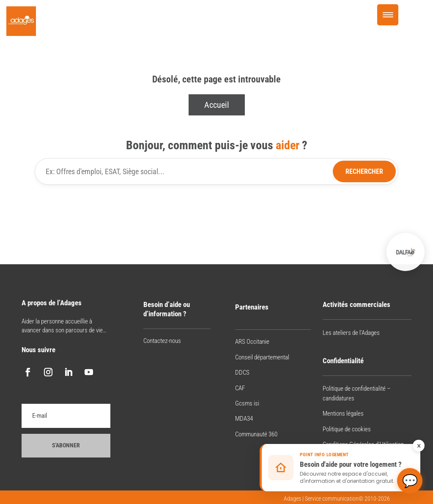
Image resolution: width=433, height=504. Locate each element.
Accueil (217, 105)
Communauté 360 (256, 434)
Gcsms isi (247, 403)
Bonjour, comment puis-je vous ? (217, 145)
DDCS (242, 373)
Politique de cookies (347, 429)
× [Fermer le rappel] (419, 446)
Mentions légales (343, 414)
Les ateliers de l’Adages (351, 333)
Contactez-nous (162, 341)
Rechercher (364, 171)
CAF (240, 388)
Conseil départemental (262, 357)
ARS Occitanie (252, 342)
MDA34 (244, 419)
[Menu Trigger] (388, 15)
